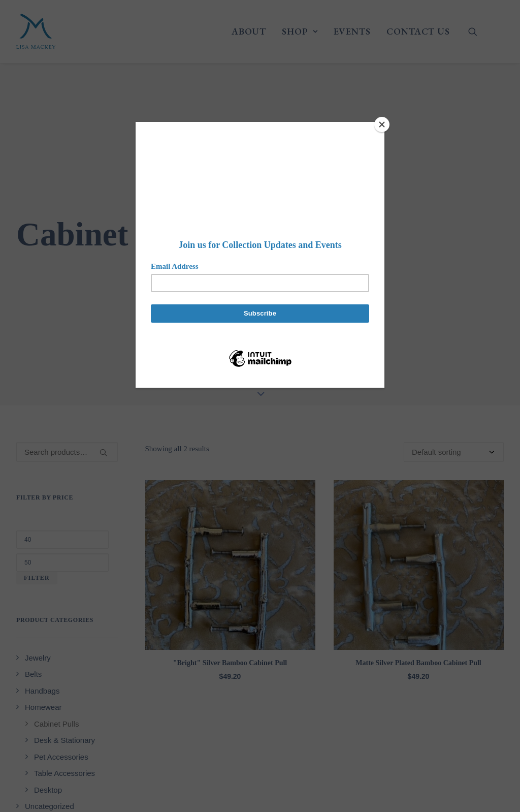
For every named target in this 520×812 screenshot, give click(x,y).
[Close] (382, 124)
